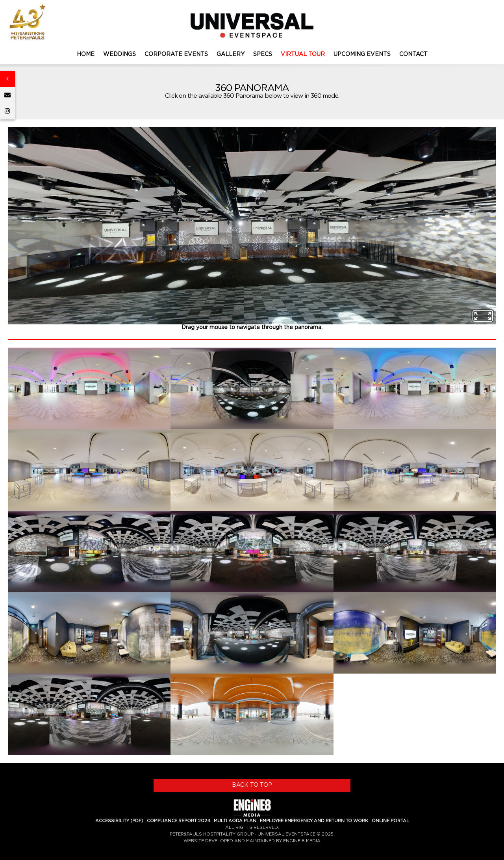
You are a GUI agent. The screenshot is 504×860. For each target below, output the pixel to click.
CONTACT (413, 54)
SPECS (263, 54)
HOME (86, 54)
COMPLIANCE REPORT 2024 (179, 821)
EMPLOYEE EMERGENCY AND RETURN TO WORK (314, 821)
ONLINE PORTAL (390, 821)
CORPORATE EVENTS (176, 54)
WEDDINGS (120, 54)
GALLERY (231, 54)
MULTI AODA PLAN (235, 821)
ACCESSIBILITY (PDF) (119, 821)
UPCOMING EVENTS (362, 54)
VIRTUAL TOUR (303, 54)
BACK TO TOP (252, 785)
